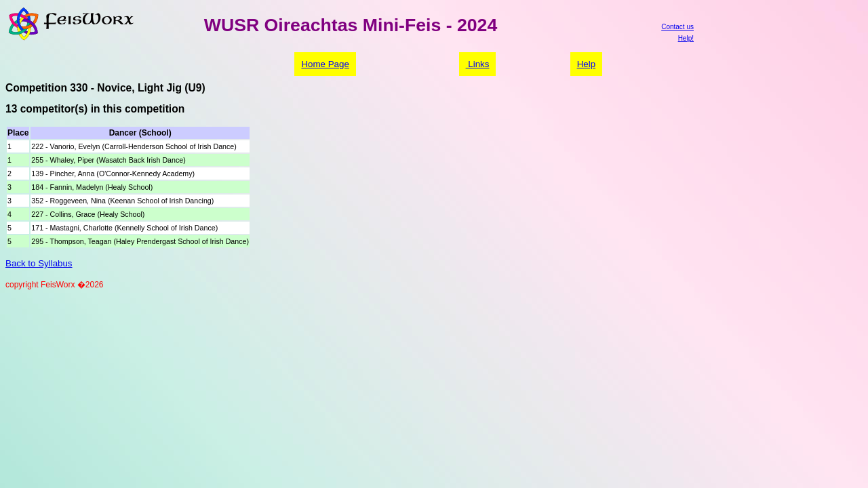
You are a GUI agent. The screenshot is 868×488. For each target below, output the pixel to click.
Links (478, 64)
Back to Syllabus (39, 263)
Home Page (325, 64)
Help (586, 64)
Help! (686, 38)
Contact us (677, 27)
